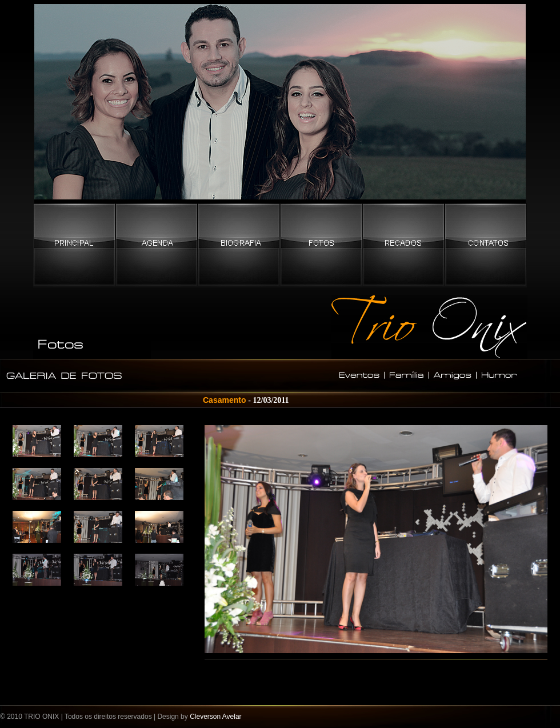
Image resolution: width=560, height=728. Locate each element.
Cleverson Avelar (216, 717)
